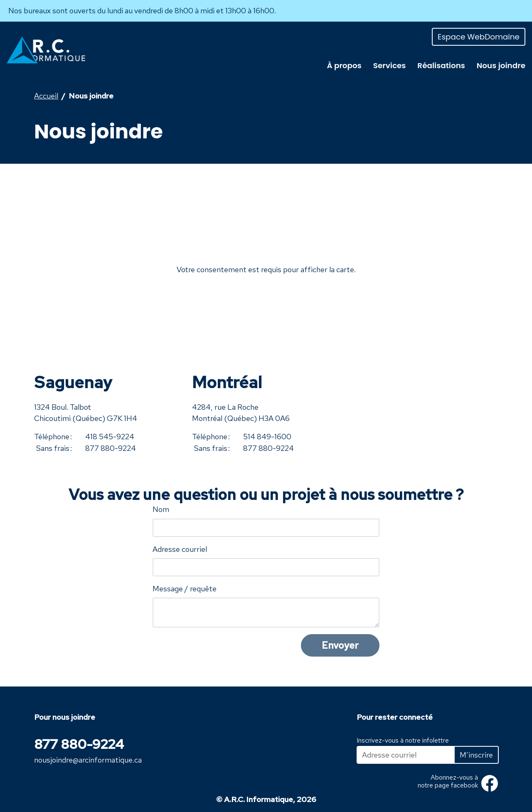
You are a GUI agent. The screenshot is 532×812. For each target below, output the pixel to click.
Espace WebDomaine (479, 37)
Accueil (46, 96)
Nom (161, 509)
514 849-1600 (267, 437)
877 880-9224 (111, 448)
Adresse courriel (180, 549)
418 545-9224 (110, 437)
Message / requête (185, 589)
